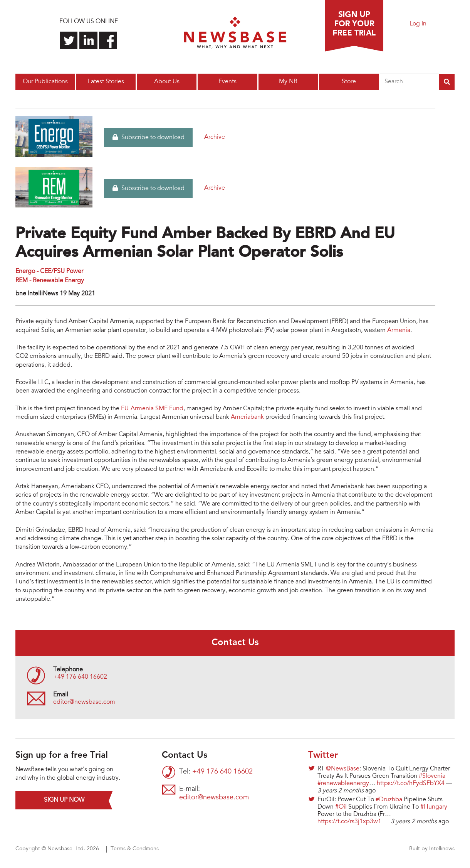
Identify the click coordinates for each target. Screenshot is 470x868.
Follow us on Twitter (69, 40)
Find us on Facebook (108, 40)
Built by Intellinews (432, 849)
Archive (215, 137)
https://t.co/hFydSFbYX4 (411, 784)
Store (349, 82)
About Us (167, 82)
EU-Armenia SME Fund (152, 409)
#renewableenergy (343, 784)
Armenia (399, 330)
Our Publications (45, 82)
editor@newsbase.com (84, 702)
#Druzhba (389, 800)
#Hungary (434, 807)
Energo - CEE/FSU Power (49, 271)
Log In (418, 24)
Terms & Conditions (135, 849)
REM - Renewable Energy (50, 281)
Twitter (323, 755)
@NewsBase (343, 769)
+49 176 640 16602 (80, 677)
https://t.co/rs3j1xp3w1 (349, 822)
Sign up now (64, 800)
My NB (288, 82)
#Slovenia (432, 776)
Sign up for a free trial (354, 26)
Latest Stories (106, 82)
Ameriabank (247, 417)
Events (227, 82)
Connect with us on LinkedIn (88, 40)
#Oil (341, 807)
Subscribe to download (149, 137)
